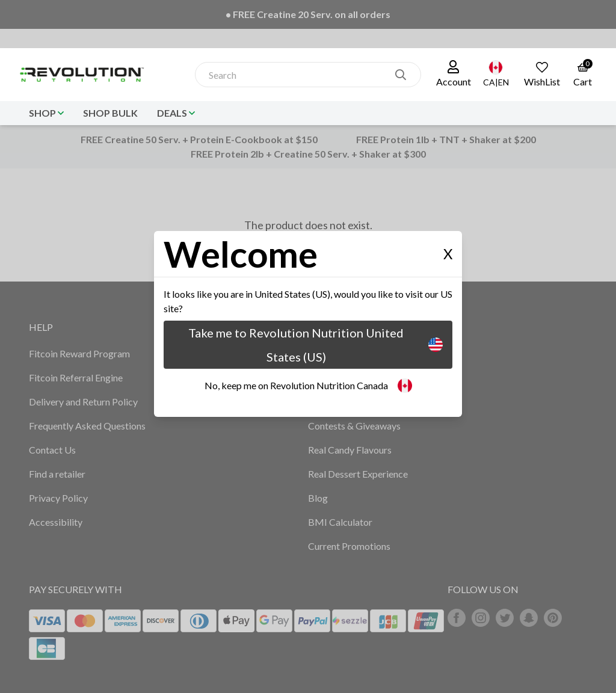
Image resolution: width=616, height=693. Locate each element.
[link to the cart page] (583, 75)
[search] (401, 75)
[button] (454, 75)
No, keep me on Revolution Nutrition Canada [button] (308, 386)
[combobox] (295, 75)
